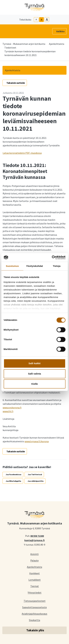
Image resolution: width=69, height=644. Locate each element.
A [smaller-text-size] (36, 19)
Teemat (35, 586)
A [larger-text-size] (47, 20)
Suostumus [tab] (12, 266)
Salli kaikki (34, 363)
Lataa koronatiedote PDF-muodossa (22, 153)
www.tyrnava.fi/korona (37, 441)
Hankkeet (34, 573)
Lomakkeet (35, 580)
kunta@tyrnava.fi (34, 540)
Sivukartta (34, 620)
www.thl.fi (8, 411)
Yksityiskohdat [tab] (34, 266)
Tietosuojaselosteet (35, 601)
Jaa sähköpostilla (36, 481)
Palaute (34, 560)
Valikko (60, 31)
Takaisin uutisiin (16, 83)
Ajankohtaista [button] (13, 70)
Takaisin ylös (35, 630)
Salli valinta (34, 374)
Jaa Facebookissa (14, 474)
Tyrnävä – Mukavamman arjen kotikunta (24, 44)
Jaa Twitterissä (35, 474)
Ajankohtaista (57, 44)
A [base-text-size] (42, 20)
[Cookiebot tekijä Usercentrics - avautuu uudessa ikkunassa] (52, 257)
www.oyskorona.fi (12, 408)
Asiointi (34, 554)
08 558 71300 (37, 536)
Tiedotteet (10, 48)
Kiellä (34, 384)
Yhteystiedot (35, 592)
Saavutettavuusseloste (34, 607)
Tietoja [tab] (57, 266)
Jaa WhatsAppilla (13, 481)
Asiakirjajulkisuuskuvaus (34, 614)
